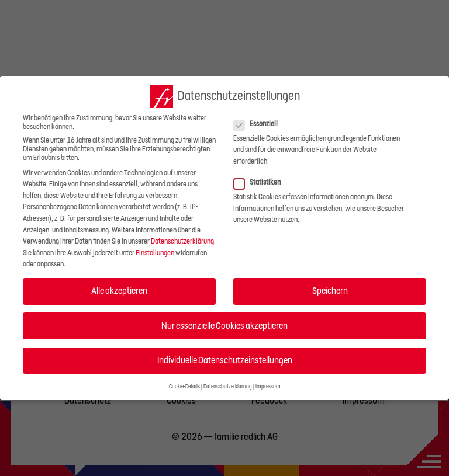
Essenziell (259, 124)
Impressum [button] (268, 387)
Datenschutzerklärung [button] (228, 387)
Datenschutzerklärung (182, 241)
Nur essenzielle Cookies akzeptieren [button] (224, 326)
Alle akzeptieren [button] (119, 291)
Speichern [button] (330, 291)
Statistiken (261, 183)
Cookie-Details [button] (184, 387)
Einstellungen (155, 253)
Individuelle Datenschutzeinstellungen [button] (225, 360)
